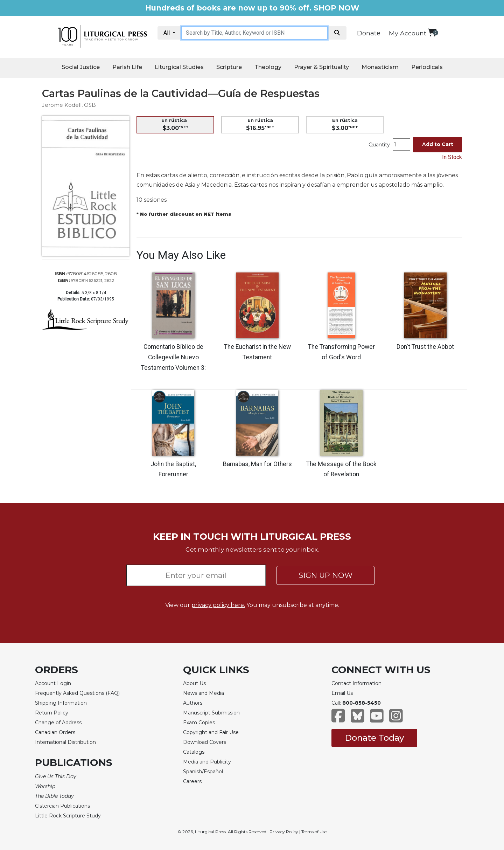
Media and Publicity (207, 762)
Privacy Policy (284, 832)
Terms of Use (314, 832)
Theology (268, 67)
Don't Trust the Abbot (425, 347)
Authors (193, 703)
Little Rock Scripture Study (68, 816)
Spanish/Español (203, 772)
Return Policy (52, 713)
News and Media (204, 693)
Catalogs (194, 752)
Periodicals (427, 67)
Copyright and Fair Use (211, 732)
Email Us (342, 693)
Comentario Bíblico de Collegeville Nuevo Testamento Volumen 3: (173, 357)
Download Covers (205, 742)
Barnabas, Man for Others (257, 464)
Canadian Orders (55, 732)
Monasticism (380, 67)
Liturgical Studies (179, 67)
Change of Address (58, 723)
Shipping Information (61, 703)
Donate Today (374, 738)
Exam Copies (199, 723)
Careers (192, 781)
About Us (194, 683)
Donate (369, 33)
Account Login (53, 683)
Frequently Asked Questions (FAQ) (77, 693)
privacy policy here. (218, 605)
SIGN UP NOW (326, 575)
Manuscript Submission (211, 713)
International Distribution (65, 742)
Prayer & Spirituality (321, 67)
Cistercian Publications (62, 806)
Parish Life (127, 67)
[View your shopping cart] (432, 32)
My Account (408, 33)
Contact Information (356, 683)
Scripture (229, 67)
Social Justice (81, 67)
